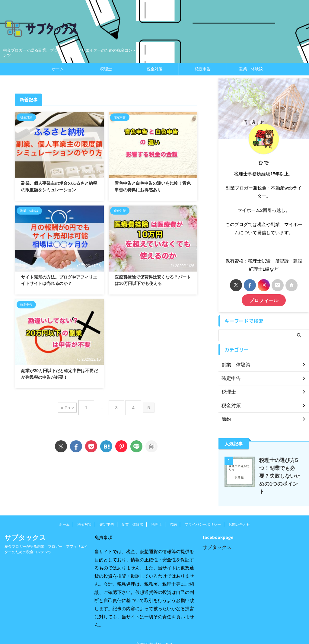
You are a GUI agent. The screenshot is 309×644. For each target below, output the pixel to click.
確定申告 (203, 69)
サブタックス (217, 539)
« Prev (72, 405)
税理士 (106, 69)
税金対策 (154, 69)
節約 (173, 516)
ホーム (58, 69)
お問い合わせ (239, 516)
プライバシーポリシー (203, 516)
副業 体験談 (251, 69)
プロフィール (264, 300)
